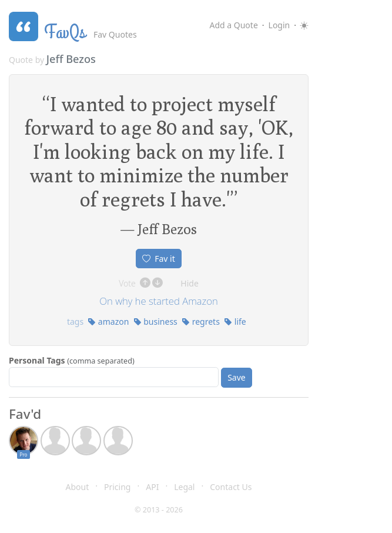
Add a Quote (233, 25)
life (235, 322)
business (155, 322)
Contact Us (231, 487)
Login (279, 25)
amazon (108, 322)
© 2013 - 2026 (159, 510)
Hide (190, 283)
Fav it (159, 259)
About (78, 487)
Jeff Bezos (71, 59)
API (152, 487)
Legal (184, 487)
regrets (201, 322)
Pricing (117, 487)
